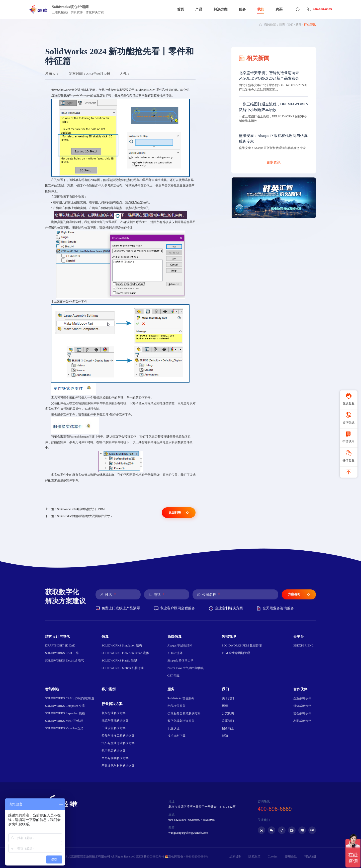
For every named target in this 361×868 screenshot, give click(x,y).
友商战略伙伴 (302, 743)
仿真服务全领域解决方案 (184, 735)
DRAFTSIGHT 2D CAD (60, 668)
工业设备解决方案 (114, 750)
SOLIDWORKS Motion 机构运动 (123, 690)
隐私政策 (254, 856)
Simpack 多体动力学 (181, 683)
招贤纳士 (228, 750)
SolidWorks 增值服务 (181, 720)
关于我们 (228, 720)
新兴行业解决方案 (114, 735)
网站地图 (310, 856)
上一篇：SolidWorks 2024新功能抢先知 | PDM (75, 509)
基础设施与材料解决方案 (118, 787)
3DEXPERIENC (303, 668)
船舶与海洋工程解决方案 (118, 757)
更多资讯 (274, 162)
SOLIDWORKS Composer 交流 (65, 728)
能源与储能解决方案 (115, 742)
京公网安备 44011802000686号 (187, 856)
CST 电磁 (174, 698)
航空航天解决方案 (114, 772)
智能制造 (52, 711)
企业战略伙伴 (302, 720)
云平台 (299, 658)
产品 (199, 9)
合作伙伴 (300, 711)
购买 (279, 9)
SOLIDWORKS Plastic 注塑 (119, 683)
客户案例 (109, 711)
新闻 (299, 25)
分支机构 (228, 735)
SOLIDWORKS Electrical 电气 (65, 683)
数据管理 (229, 658)
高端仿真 (174, 658)
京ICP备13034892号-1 (150, 856)
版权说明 (235, 856)
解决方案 (221, 9)
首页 (180, 9)
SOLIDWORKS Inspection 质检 (65, 735)
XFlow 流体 (175, 675)
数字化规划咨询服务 (181, 743)
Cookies (273, 856)
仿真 (105, 658)
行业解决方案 (112, 726)
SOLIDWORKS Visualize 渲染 (64, 750)
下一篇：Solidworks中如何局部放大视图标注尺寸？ (79, 516)
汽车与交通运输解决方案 (118, 765)
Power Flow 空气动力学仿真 (186, 690)
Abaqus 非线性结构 (180, 668)
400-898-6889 (320, 9)
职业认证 (173, 750)
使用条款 (291, 856)
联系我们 (228, 743)
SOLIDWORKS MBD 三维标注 (65, 743)
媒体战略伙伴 (302, 728)
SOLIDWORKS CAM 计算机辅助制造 (70, 720)
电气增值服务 (176, 728)
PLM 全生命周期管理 (236, 675)
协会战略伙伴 (302, 735)
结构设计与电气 (57, 658)
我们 (261, 9)
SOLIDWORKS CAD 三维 (62, 675)
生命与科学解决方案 (115, 780)
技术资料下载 (176, 758)
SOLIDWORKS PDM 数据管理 (242, 668)
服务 (242, 9)
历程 (225, 728)
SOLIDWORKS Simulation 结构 (122, 668)
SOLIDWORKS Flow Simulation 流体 (125, 675)
